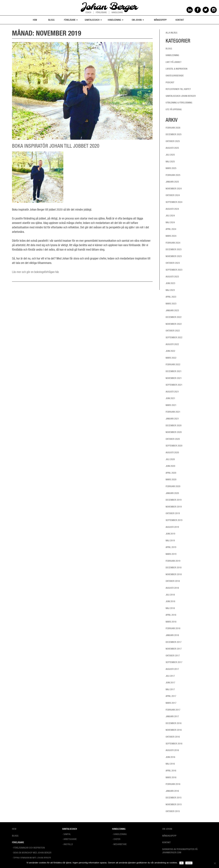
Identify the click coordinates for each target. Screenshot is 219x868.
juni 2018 (170, 601)
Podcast (170, 82)
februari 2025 (173, 175)
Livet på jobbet (173, 62)
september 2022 (174, 337)
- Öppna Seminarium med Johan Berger (31, 858)
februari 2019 (173, 561)
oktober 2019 (173, 513)
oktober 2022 (173, 331)
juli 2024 (170, 216)
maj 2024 (170, 222)
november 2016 (174, 730)
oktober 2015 (173, 811)
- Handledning (119, 834)
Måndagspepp (169, 836)
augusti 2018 (172, 588)
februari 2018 (173, 628)
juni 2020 (170, 466)
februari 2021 (173, 412)
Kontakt (180, 20)
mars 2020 (171, 479)
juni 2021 (170, 398)
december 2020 (174, 425)
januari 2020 (172, 493)
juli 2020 (170, 459)
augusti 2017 (172, 669)
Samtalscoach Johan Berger (181, 96)
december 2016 (174, 723)
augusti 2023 (172, 277)
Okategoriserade (175, 76)
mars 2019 (171, 554)
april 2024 (171, 229)
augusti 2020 (172, 452)
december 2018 (174, 567)
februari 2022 (173, 364)
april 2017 (171, 696)
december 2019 (174, 500)
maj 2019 (170, 540)
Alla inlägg (172, 33)
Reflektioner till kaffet (178, 89)
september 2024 (174, 202)
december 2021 (174, 371)
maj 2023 (170, 290)
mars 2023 (171, 304)
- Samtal (66, 834)
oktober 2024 (173, 195)
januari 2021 (172, 419)
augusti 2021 (172, 392)
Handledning (116, 20)
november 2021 (174, 378)
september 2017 (174, 662)
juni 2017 (170, 683)
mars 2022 (171, 358)
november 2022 (174, 324)
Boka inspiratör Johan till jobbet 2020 (56, 146)
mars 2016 (171, 777)
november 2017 (174, 649)
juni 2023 (170, 283)
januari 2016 (172, 791)
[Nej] (215, 863)
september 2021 (174, 385)
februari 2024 (173, 243)
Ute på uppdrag (174, 109)
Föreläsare (71, 20)
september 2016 (174, 744)
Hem (35, 20)
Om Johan (138, 20)
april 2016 (171, 771)
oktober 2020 (173, 439)
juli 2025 (170, 155)
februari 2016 (173, 784)
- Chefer (116, 839)
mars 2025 (171, 168)
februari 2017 (173, 710)
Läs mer (189, 863)
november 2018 (174, 574)
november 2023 (174, 256)
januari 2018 (172, 635)
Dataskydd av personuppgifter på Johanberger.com (180, 851)
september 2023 (174, 270)
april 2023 (171, 297)
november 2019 (174, 507)
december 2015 (174, 798)
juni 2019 (170, 534)
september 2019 (174, 520)
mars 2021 (171, 405)
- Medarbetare (119, 844)
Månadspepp (160, 20)
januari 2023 (172, 310)
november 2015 (174, 804)
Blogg (51, 20)
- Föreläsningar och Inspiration (28, 848)
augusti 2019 (172, 527)
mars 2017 (171, 703)
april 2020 (171, 473)
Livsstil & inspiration (176, 69)
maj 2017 (170, 689)
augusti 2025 (172, 148)
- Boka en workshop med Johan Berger (32, 853)
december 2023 (174, 249)
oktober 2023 (173, 263)
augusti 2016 (172, 750)
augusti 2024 (172, 209)
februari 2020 (173, 486)
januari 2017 (172, 716)
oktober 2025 (173, 141)
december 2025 (174, 134)
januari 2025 (172, 182)
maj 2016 (170, 764)
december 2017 (174, 642)
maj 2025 (170, 162)
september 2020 (174, 446)
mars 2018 (171, 622)
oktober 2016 (173, 737)
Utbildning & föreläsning (179, 103)
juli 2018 (170, 595)
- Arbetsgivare (69, 839)
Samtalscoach (93, 20)
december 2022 (174, 317)
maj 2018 (170, 608)
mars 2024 (171, 236)
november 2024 (174, 189)
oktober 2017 (173, 656)
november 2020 (174, 432)
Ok (182, 863)
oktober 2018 (173, 581)
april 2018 (171, 615)
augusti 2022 (172, 344)
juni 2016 (170, 757)
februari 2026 (173, 128)
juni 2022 (170, 351)
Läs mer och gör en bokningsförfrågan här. (36, 272)
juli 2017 (170, 676)
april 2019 (171, 547)
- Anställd (67, 844)
